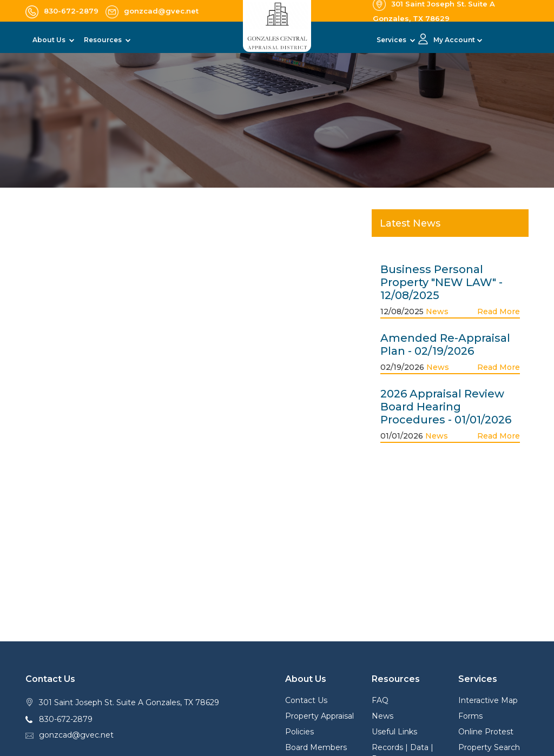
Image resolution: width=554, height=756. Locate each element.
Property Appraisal (319, 716)
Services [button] (392, 40)
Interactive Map (488, 700)
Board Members (316, 747)
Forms (470, 716)
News (437, 311)
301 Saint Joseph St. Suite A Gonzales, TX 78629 (129, 702)
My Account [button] (454, 40)
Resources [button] (104, 40)
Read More (499, 311)
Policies (299, 732)
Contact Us (306, 700)
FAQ (380, 700)
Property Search (489, 747)
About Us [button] (50, 40)
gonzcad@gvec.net (76, 735)
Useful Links (394, 732)
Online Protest (486, 732)
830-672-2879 (66, 719)
